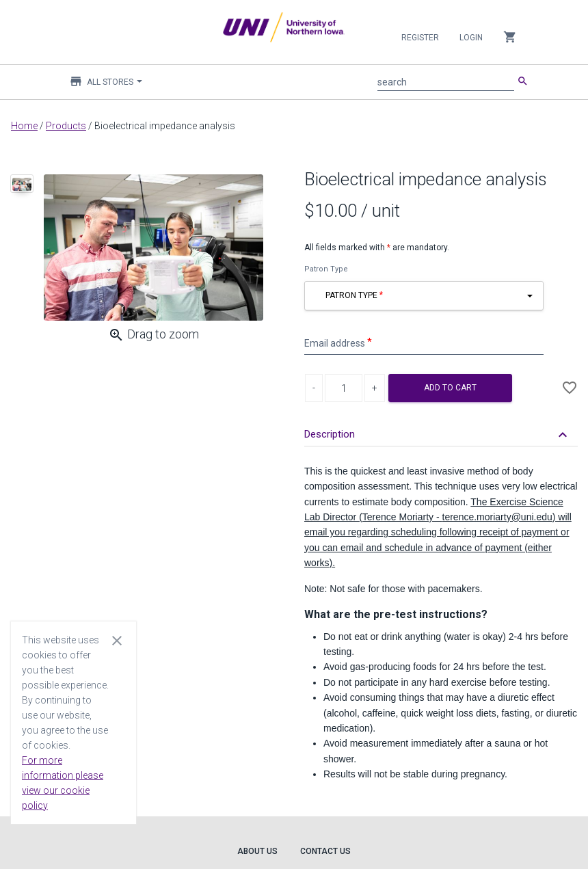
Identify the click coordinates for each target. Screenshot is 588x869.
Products (66, 126)
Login (471, 38)
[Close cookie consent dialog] (117, 640)
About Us (257, 851)
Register (420, 38)
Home (24, 126)
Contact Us (325, 851)
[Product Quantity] (344, 388)
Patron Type (326, 269)
